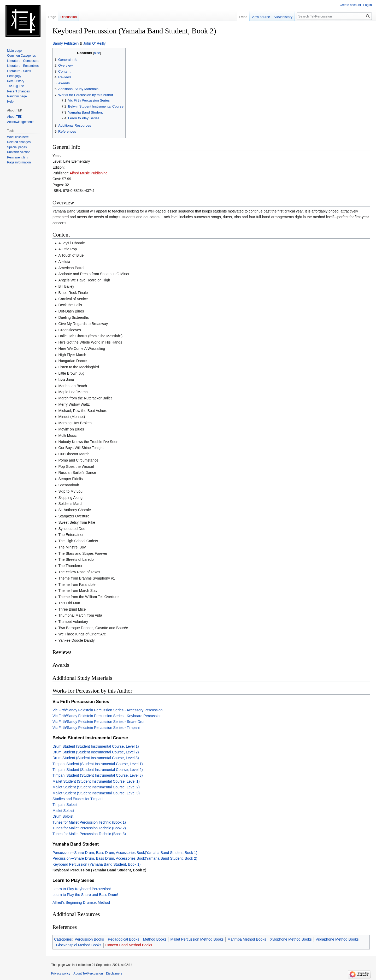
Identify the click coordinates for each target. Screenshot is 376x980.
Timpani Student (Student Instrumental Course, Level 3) (98, 775)
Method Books (155, 939)
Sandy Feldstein (66, 43)
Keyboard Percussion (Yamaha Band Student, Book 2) (99, 870)
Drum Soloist (63, 816)
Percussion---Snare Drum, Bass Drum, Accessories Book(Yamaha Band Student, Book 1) (125, 853)
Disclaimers (114, 973)
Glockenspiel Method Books (79, 945)
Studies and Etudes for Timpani (78, 799)
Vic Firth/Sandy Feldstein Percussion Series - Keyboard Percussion (107, 716)
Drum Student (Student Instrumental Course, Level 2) (96, 752)
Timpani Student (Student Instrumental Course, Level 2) (98, 770)
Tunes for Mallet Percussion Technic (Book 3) (89, 834)
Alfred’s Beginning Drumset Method (81, 902)
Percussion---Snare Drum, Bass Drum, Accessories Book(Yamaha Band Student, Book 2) (125, 858)
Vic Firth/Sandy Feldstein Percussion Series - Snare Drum (99, 722)
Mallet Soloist (63, 811)
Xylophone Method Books (291, 939)
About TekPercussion (88, 973)
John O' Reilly (95, 43)
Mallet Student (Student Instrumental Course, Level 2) (96, 787)
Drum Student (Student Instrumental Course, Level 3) (96, 758)
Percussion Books (89, 939)
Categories (63, 939)
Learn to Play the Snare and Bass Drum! (85, 895)
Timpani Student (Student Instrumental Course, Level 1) (98, 764)
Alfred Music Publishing (89, 173)
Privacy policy (61, 973)
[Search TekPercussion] (334, 16)
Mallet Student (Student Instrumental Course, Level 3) (96, 793)
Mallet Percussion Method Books (197, 939)
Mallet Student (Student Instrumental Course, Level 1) (96, 781)
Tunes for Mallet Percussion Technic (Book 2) (89, 828)
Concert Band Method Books (129, 945)
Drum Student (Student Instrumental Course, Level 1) (96, 746)
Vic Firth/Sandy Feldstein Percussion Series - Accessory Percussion (107, 710)
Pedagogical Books (124, 939)
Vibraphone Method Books (337, 939)
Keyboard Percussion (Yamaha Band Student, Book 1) (97, 864)
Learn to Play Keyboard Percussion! (82, 889)
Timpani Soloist (65, 805)
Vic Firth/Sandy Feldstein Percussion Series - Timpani (96, 728)
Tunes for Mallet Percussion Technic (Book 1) (89, 822)
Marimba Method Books (247, 939)
